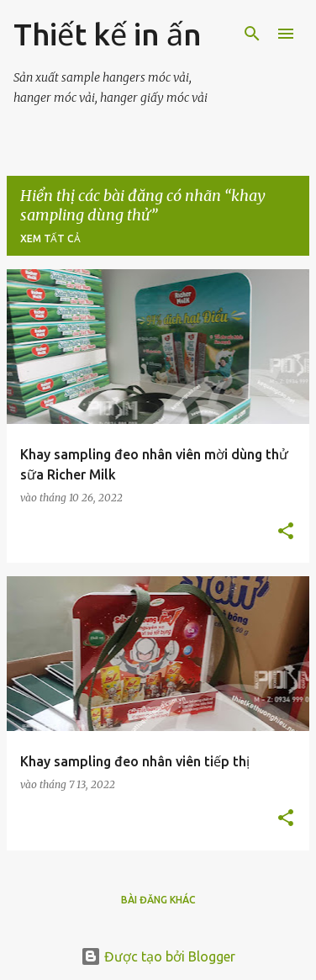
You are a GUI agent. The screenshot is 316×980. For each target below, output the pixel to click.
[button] (286, 532)
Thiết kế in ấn (108, 34)
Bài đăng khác (158, 900)
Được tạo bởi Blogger (158, 956)
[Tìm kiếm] (252, 34)
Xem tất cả (50, 238)
